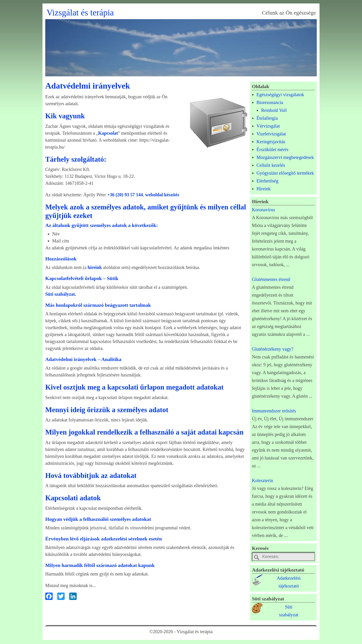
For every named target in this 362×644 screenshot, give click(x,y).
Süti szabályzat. (61, 294)
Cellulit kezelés (271, 165)
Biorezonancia (270, 102)
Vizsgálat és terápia (80, 13)
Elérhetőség (267, 181)
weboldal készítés (162, 195)
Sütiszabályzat (289, 611)
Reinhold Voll (274, 110)
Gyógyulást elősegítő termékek (285, 173)
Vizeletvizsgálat (271, 134)
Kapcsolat (108, 133)
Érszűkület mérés (272, 149)
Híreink (264, 189)
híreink (95, 267)
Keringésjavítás (271, 142)
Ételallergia (267, 118)
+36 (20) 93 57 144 (125, 195)
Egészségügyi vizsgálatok (280, 95)
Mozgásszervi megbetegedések (285, 157)
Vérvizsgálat (268, 126)
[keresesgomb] (257, 558)
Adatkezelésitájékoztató (289, 583)
